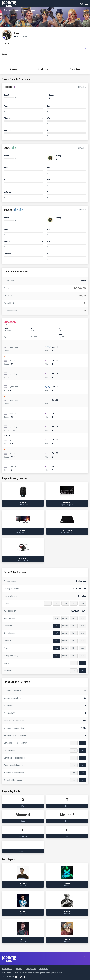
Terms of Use (44, 969)
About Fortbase (7, 969)
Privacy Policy (31, 969)
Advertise (19, 969)
